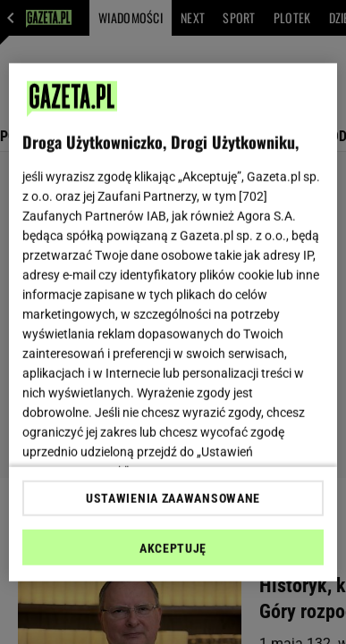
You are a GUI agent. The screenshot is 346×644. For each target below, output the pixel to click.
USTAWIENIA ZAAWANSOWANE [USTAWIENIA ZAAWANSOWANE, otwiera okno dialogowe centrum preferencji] (173, 498)
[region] (173, 322)
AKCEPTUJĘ (173, 548)
